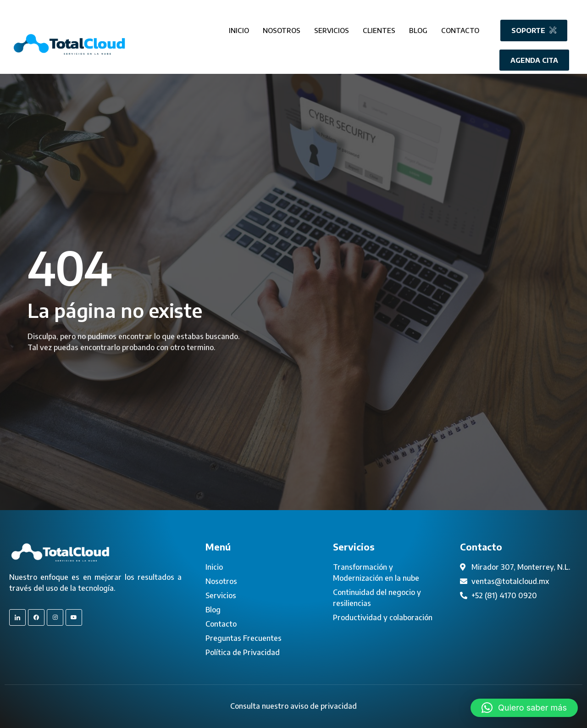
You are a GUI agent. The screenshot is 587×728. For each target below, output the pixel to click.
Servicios (332, 28)
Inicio (239, 28)
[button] (524, 708)
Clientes (379, 28)
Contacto (460, 28)
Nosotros (282, 28)
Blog (418, 28)
